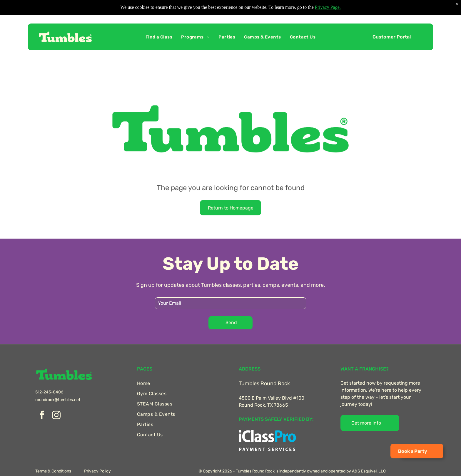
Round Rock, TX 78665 (263, 405)
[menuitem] (159, 37)
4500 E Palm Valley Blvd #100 (272, 398)
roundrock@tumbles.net (58, 400)
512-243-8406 (49, 392)
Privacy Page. (328, 7)
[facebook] (42, 416)
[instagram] (56, 416)
